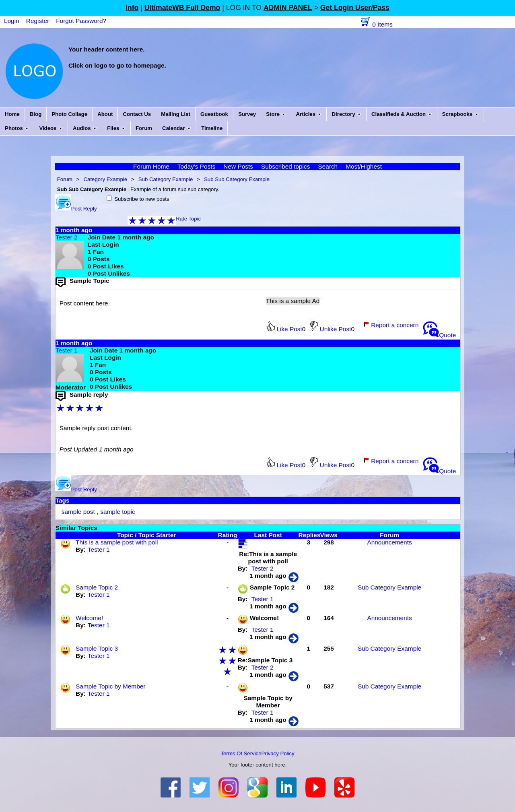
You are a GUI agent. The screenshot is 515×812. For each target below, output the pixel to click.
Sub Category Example (166, 179)
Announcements (389, 542)
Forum (65, 179)
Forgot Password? (81, 21)
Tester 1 (67, 350)
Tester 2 (67, 237)
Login (12, 21)
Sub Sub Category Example (237, 179)
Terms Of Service (241, 753)
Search (328, 166)
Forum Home (151, 166)
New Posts (238, 166)
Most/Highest (364, 166)
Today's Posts (196, 166)
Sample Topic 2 (97, 587)
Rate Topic (188, 219)
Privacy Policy (278, 753)
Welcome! (89, 618)
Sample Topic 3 (97, 648)
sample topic (117, 512)
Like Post (284, 329)
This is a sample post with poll (117, 542)
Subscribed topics (285, 166)
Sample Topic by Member (110, 686)
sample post (78, 512)
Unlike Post (330, 329)
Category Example (105, 179)
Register (38, 21)
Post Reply (76, 209)
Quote (439, 335)
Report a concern (391, 325)
